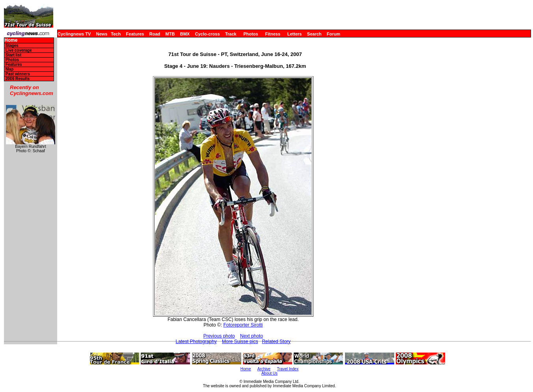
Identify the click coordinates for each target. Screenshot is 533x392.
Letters (295, 34)
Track (231, 34)
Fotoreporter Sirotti (243, 325)
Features (135, 34)
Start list (13, 55)
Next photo (252, 336)
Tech (116, 34)
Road (155, 34)
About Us (269, 373)
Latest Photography (196, 342)
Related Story (276, 342)
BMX (185, 34)
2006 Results (18, 79)
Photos (251, 34)
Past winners (18, 74)
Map (9, 69)
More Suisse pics (240, 342)
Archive (264, 369)
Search (314, 34)
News (102, 34)
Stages (12, 46)
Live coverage (19, 50)
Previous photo (219, 336)
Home (11, 40)
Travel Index (288, 369)
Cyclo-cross (208, 34)
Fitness (273, 34)
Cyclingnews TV (74, 34)
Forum (334, 34)
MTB (170, 34)
